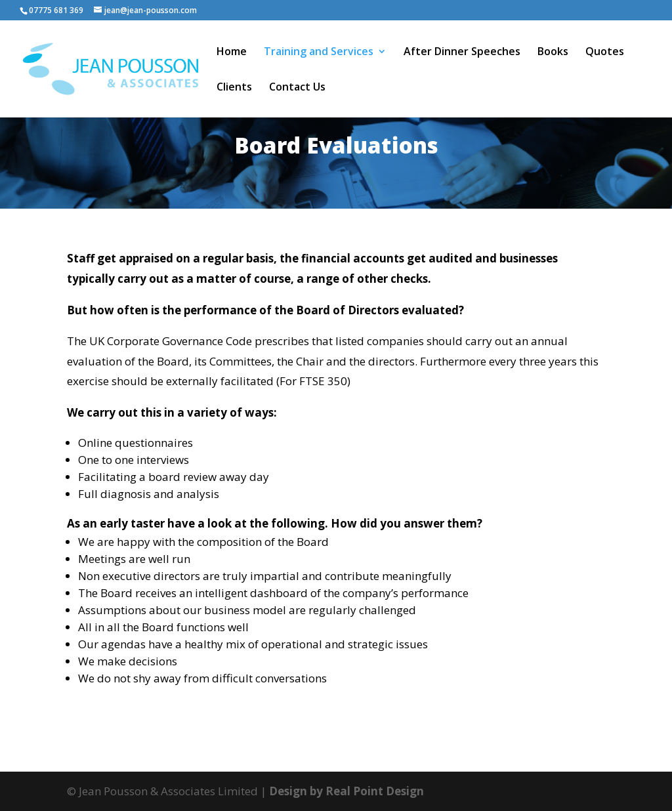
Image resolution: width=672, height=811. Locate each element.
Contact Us (297, 88)
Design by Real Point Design (346, 791)
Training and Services (319, 52)
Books (553, 52)
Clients (234, 88)
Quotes (605, 52)
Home (232, 52)
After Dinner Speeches (462, 52)
